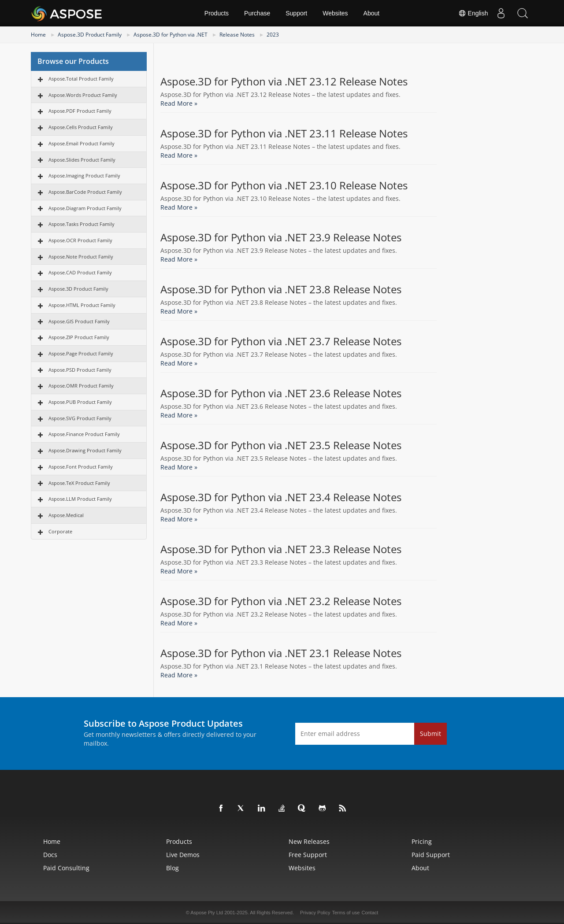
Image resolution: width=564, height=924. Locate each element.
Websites (335, 13)
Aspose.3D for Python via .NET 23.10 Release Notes (284, 185)
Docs (50, 855)
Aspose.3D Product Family (90, 35)
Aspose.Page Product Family (81, 353)
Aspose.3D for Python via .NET (171, 35)
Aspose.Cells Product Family (81, 127)
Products (217, 13)
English (472, 13)
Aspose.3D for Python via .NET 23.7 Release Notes (281, 341)
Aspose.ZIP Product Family (79, 337)
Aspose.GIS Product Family (79, 321)
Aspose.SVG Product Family (80, 418)
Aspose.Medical (66, 515)
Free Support (308, 855)
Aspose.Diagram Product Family (85, 208)
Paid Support (431, 855)
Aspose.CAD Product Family (80, 272)
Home (38, 35)
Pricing (422, 841)
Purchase (257, 13)
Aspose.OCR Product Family (80, 240)
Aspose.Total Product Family (81, 79)
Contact (370, 913)
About (372, 13)
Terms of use (346, 913)
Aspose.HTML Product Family (82, 305)
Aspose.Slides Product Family (82, 160)
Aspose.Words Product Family (83, 95)
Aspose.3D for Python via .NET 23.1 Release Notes (281, 653)
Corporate (60, 531)
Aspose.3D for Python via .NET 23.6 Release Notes (281, 393)
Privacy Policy (315, 913)
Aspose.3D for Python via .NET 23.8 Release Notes (281, 289)
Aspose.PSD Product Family (80, 370)
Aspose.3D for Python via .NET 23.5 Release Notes (281, 445)
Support (296, 13)
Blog (173, 868)
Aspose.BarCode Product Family (85, 192)
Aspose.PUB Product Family (80, 402)
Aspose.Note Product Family (81, 257)
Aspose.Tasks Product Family (82, 224)
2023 (273, 35)
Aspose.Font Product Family (81, 467)
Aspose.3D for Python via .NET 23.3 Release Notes (281, 549)
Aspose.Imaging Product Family (84, 176)
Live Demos (183, 855)
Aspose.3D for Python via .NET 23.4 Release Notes (281, 497)
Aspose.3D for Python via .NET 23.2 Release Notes (281, 601)
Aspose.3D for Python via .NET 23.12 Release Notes (284, 81)
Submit (430, 734)
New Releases (309, 841)
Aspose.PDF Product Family (80, 111)
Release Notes (237, 35)
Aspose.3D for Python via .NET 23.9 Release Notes (281, 237)
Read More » (179, 103)
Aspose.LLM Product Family (80, 499)
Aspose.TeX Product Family (79, 483)
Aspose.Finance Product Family (84, 434)
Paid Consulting (66, 868)
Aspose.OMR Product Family (81, 386)
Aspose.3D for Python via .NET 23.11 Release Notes (284, 133)
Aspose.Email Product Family (82, 143)
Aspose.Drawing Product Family (85, 450)
